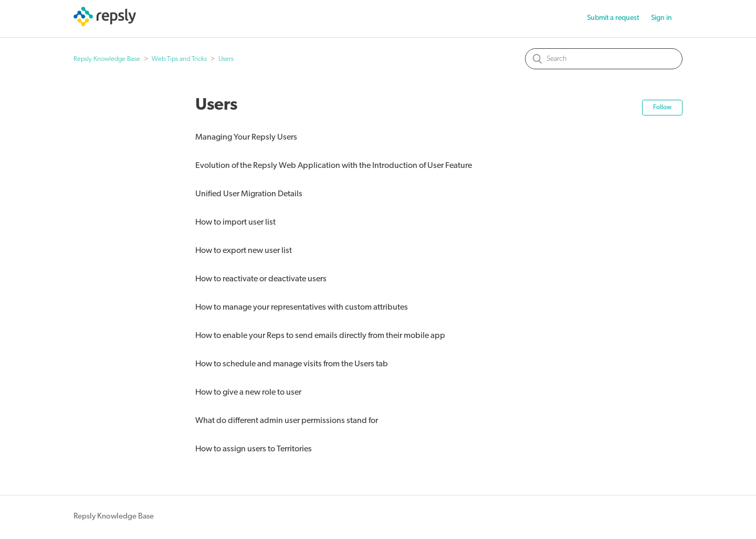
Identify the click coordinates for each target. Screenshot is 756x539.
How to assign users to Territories (254, 449)
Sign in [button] (661, 18)
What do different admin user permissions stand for (287, 421)
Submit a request (613, 18)
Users (226, 59)
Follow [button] (662, 108)
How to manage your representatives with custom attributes (302, 308)
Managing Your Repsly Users (246, 138)
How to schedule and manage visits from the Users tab (292, 364)
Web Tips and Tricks (179, 59)
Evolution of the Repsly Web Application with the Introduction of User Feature (334, 166)
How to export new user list (244, 251)
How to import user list (235, 223)
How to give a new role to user (248, 393)
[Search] (604, 59)
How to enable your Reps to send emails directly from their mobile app (320, 336)
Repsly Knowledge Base (107, 59)
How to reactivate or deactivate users (261, 279)
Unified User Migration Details (249, 194)
